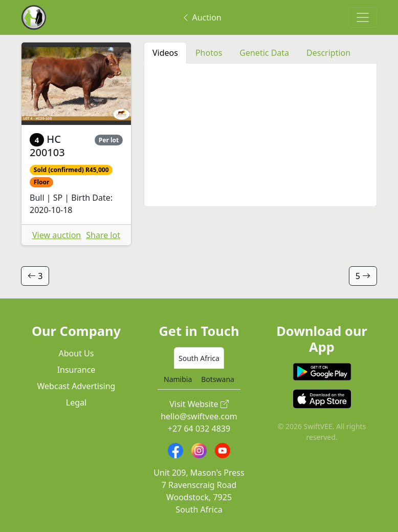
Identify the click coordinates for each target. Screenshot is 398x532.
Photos (209, 53)
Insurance (76, 370)
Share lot (103, 235)
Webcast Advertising (76, 386)
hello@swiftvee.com (199, 416)
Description (328, 53)
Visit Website (199, 404)
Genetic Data (264, 53)
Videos (165, 53)
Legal (76, 402)
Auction (201, 17)
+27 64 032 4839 (199, 429)
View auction (57, 235)
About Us (76, 353)
